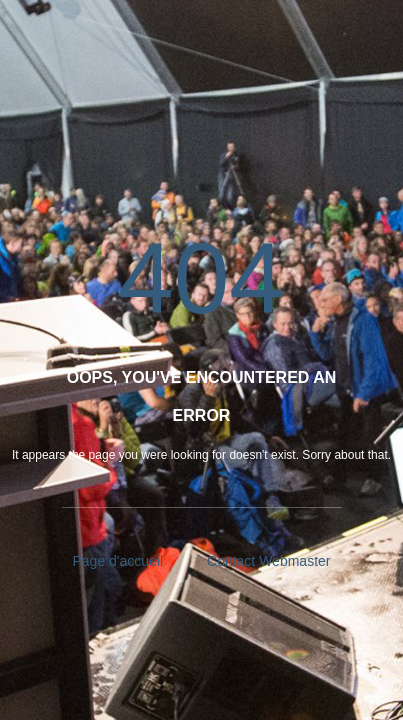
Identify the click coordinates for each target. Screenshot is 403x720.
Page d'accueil (118, 561)
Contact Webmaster (268, 561)
